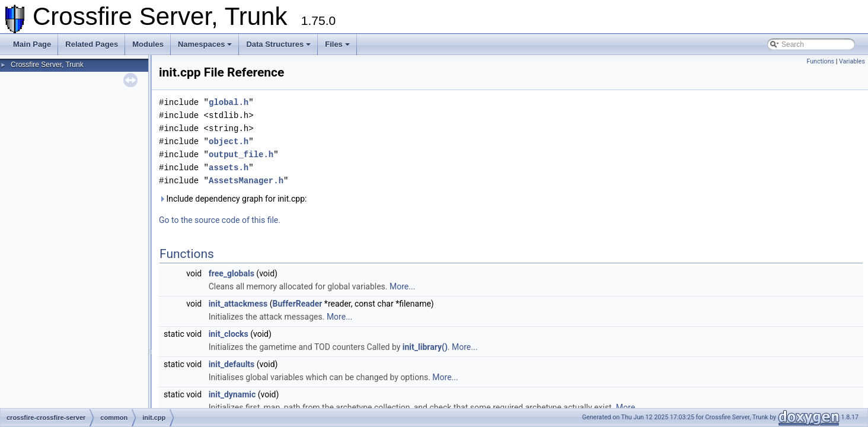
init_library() (425, 347)
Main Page (32, 44)
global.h (229, 102)
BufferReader (297, 304)
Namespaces (205, 44)
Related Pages (92, 44)
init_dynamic (232, 394)
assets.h (229, 168)
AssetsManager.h (246, 181)
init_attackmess (238, 304)
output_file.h (241, 154)
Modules (148, 44)
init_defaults (232, 364)
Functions (820, 61)
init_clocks (229, 334)
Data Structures (278, 44)
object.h (229, 141)
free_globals (232, 273)
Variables (852, 61)
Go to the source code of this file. (220, 220)
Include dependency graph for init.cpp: (233, 199)
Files (337, 44)
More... (402, 286)
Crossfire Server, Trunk (47, 65)
